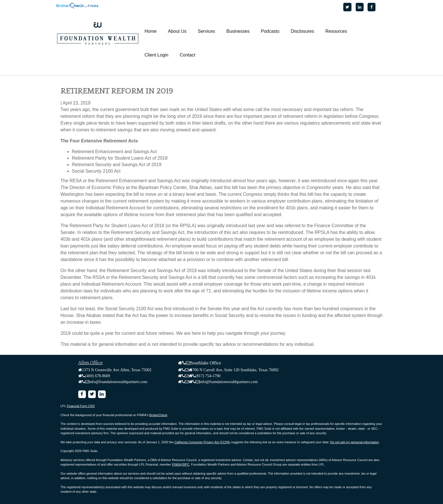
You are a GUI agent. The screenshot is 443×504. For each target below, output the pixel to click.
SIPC (186, 464)
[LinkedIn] (360, 7)
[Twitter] (347, 7)
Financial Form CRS (81, 406)
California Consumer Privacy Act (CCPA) (202, 442)
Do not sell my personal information (354, 442)
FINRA (176, 464)
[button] (177, 31)
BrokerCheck (158, 415)
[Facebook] (372, 7)
